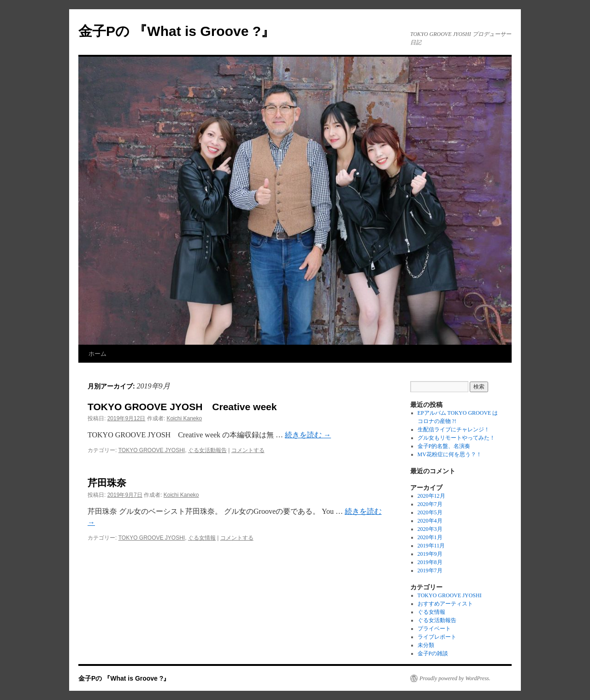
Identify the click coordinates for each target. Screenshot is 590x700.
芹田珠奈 (107, 483)
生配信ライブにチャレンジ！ (454, 429)
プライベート (434, 629)
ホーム (97, 354)
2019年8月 (430, 562)
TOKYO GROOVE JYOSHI (152, 450)
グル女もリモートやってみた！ (456, 438)
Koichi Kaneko (184, 418)
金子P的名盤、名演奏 (444, 446)
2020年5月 (430, 512)
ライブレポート (437, 637)
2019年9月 (430, 554)
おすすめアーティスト (445, 604)
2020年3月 (430, 529)
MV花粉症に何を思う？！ (450, 454)
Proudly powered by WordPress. (455, 678)
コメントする (248, 450)
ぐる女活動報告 (207, 450)
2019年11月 (431, 546)
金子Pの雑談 (433, 653)
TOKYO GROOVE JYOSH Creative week (182, 407)
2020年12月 (431, 496)
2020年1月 (430, 537)
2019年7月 (430, 571)
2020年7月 (430, 504)
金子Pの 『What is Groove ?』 (177, 31)
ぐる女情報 (202, 538)
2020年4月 (430, 521)
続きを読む (308, 435)
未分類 (426, 645)
